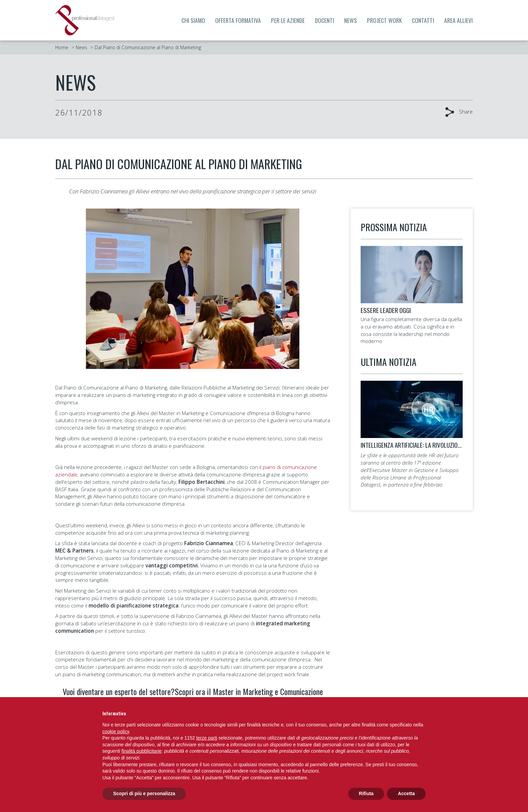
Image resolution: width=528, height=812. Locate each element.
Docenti (324, 20)
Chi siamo (193, 20)
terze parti (207, 738)
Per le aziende (288, 20)
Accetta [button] (406, 793)
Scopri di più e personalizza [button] (144, 793)
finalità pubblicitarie (142, 751)
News (351, 20)
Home (62, 47)
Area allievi (458, 20)
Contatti (423, 20)
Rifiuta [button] (366, 793)
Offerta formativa (238, 20)
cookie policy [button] (116, 731)
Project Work (384, 20)
